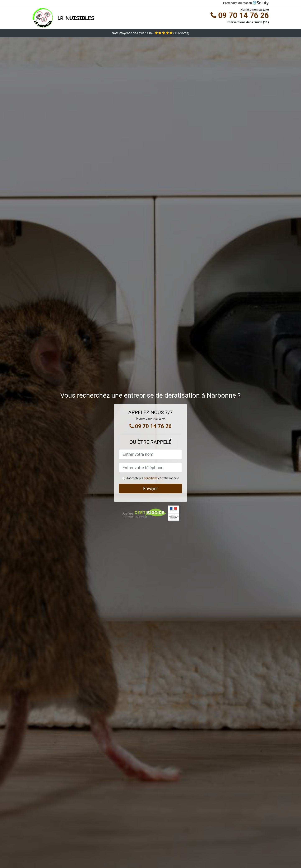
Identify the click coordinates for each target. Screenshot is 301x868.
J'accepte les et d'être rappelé (153, 478)
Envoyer (150, 489)
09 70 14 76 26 (240, 15)
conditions (151, 478)
